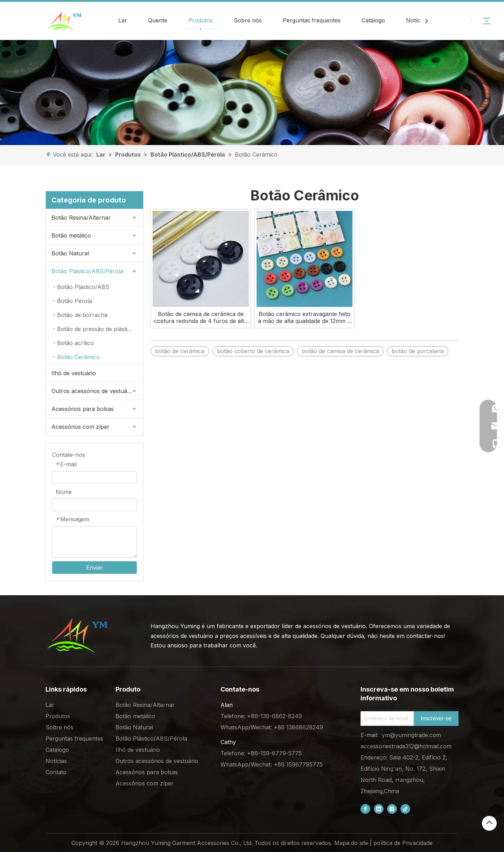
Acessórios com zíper (80, 427)
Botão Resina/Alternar (81, 218)
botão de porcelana (418, 351)
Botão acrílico (75, 343)
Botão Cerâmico (78, 357)
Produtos (201, 20)
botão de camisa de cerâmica (340, 351)
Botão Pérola (75, 301)
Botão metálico (71, 235)
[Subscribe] (436, 719)
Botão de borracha (82, 315)
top (489, 823)
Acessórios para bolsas (83, 409)
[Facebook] (365, 809)
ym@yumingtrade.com (411, 735)
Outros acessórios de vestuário (93, 391)
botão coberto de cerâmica (253, 351)
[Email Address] (386, 719)
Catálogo (373, 20)
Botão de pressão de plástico (96, 329)
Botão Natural (70, 253)
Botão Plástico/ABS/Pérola (87, 271)
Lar (123, 20)
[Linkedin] (379, 809)
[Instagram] (392, 809)
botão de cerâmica (180, 351)
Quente (158, 20)
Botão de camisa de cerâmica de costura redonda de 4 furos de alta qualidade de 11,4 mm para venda (201, 317)
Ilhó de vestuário (74, 373)
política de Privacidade (403, 843)
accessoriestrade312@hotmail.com (406, 746)
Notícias (417, 20)
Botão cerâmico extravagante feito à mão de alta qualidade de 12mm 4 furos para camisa (304, 317)
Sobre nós (248, 20)
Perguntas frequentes (312, 20)
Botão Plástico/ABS (83, 287)
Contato (56, 772)
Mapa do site (351, 843)
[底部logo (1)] (77, 635)
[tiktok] (405, 809)
